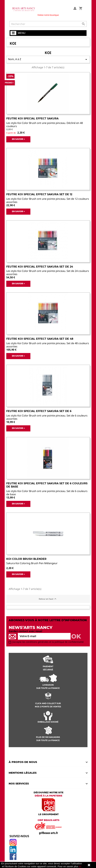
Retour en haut (48, 599)
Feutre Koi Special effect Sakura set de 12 (39, 194)
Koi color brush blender (26, 559)
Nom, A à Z (48, 59)
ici (80, 866)
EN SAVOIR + (18, 139)
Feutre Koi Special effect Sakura (32, 119)
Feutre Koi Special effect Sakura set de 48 (40, 339)
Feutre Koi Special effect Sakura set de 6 (39, 411)
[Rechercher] (48, 24)
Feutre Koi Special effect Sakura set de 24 (40, 267)
